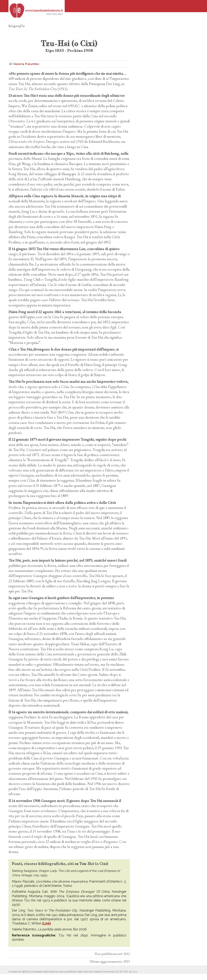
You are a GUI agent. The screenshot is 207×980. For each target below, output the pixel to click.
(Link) (46, 923)
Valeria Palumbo (26, 64)
